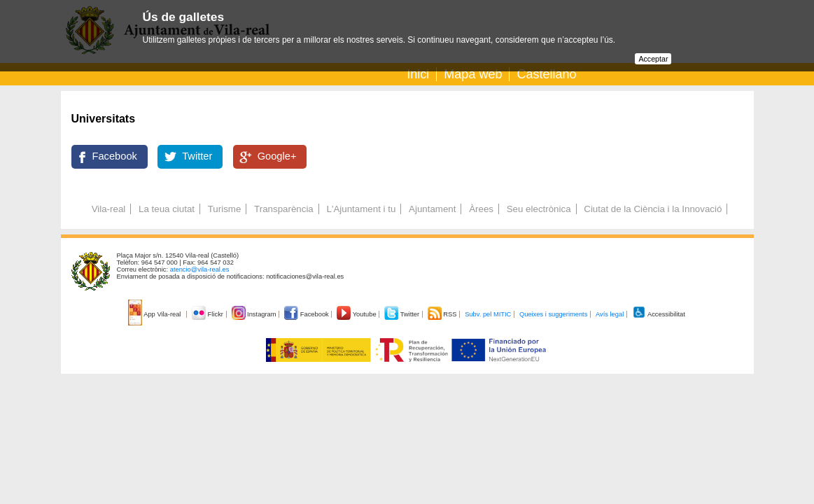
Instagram (255, 314)
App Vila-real (155, 314)
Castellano (546, 74)
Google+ (277, 156)
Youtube (357, 314)
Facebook (115, 156)
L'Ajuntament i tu (361, 209)
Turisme (225, 209)
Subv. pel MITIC (488, 314)
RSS (443, 314)
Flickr (208, 314)
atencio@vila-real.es (200, 269)
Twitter (197, 156)
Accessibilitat (659, 314)
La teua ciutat (167, 209)
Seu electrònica (539, 209)
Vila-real (109, 209)
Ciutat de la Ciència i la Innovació (653, 209)
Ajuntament (432, 209)
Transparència (284, 209)
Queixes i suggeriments (553, 314)
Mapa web (473, 74)
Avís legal (610, 314)
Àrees (481, 209)
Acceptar (653, 59)
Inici (418, 74)
